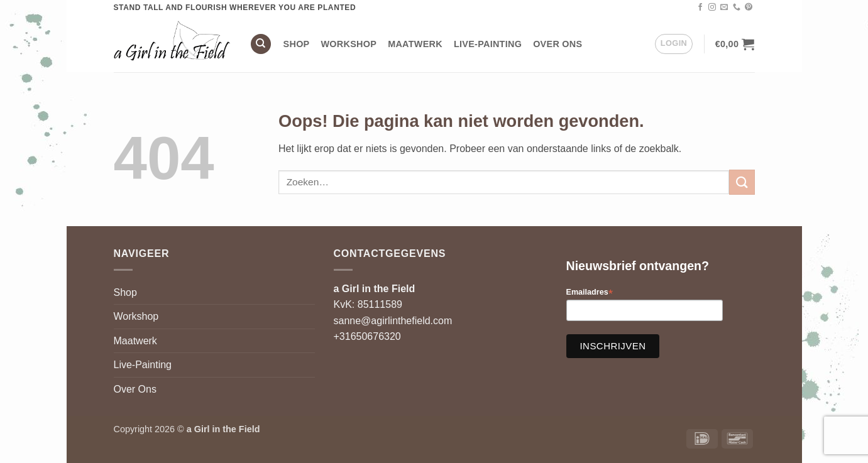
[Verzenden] (742, 182)
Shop (297, 44)
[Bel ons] (737, 8)
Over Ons (558, 44)
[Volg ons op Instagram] (712, 8)
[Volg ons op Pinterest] (749, 8)
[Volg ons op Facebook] (700, 8)
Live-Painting (488, 44)
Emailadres (590, 292)
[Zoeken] (261, 44)
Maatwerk (415, 44)
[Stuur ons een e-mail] (724, 8)
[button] (674, 44)
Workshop (349, 44)
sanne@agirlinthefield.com (393, 321)
